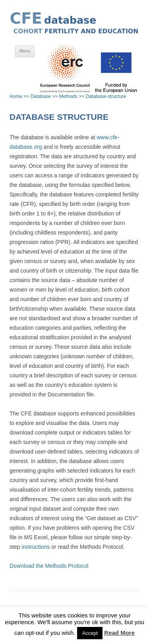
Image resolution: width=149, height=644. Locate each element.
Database (41, 96)
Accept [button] (90, 633)
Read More (119, 633)
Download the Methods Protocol (49, 566)
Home (16, 96)
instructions (36, 547)
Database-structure (106, 96)
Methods (68, 96)
